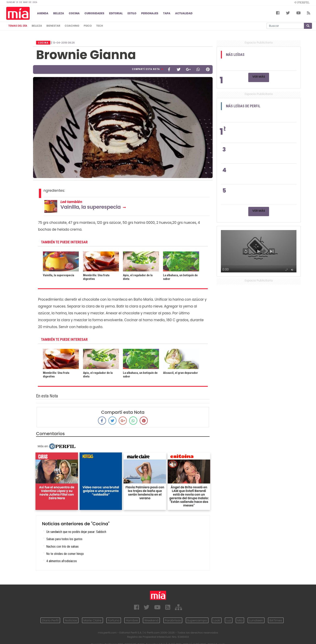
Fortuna (114, 620)
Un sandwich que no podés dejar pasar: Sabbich (76, 532)
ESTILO (132, 13)
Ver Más (259, 77)
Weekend (151, 620)
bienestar (53, 26)
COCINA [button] (74, 13)
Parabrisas (173, 620)
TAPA (167, 13)
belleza (37, 26)
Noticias (71, 620)
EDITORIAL (116, 13)
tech (100, 26)
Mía (240, 620)
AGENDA (43, 13)
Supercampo (197, 620)
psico (88, 26)
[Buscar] (285, 26)
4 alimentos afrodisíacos (62, 561)
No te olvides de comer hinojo (65, 554)
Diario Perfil (50, 620)
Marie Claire (93, 620)
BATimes (276, 620)
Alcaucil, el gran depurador (180, 373)
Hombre (132, 620)
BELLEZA (59, 13)
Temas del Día (18, 26)
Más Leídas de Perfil (243, 106)
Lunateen (256, 620)
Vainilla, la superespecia (91, 207)
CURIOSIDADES (94, 13)
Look (217, 620)
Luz (229, 620)
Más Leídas (235, 55)
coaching (72, 26)
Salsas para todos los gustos (64, 539)
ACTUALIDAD (184, 13)
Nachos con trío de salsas (62, 547)
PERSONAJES (150, 13)
